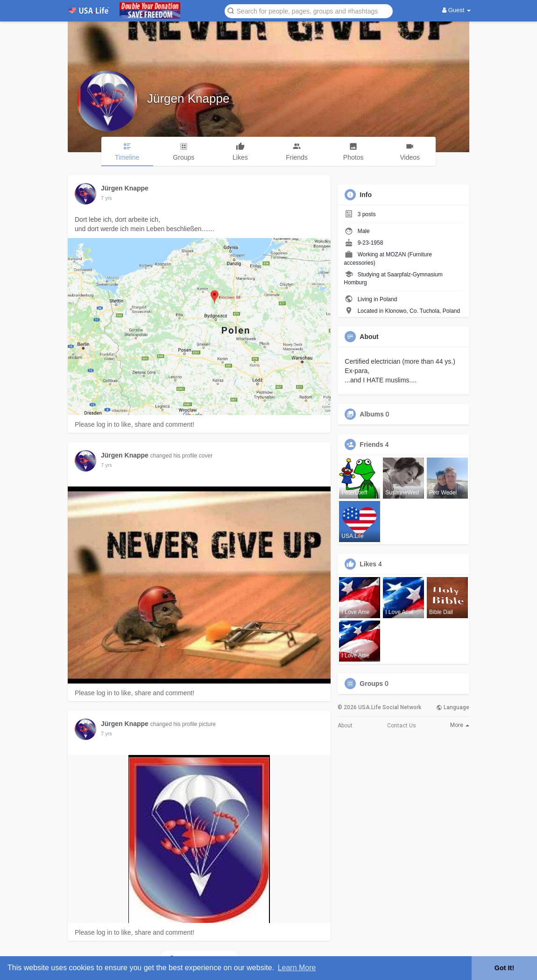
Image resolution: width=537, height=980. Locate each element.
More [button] (460, 725)
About (345, 726)
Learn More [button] (297, 968)
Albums (371, 414)
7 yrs (106, 198)
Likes (368, 564)
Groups (371, 684)
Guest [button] (456, 10)
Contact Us (402, 726)
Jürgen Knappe (188, 99)
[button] (309, 11)
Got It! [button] (504, 968)
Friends (371, 444)
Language (453, 707)
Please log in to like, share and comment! (134, 424)
